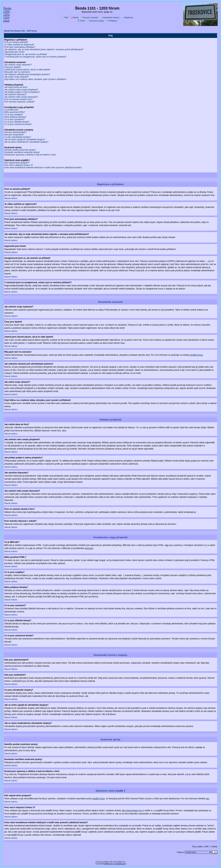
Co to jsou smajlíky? (14, 115)
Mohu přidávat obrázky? (15, 117)
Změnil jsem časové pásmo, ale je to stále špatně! (27, 70)
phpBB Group (196, 355)
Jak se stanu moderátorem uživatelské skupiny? (26, 142)
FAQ (65, 17)
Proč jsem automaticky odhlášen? (20, 47)
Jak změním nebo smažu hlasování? (21, 97)
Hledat (74, 17)
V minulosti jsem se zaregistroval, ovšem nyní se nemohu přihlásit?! (35, 57)
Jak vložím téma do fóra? (16, 87)
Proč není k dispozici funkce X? (19, 165)
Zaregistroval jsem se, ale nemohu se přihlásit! (26, 54)
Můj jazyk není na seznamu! (17, 72)
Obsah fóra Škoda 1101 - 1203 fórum (20, 31)
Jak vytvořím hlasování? (15, 95)
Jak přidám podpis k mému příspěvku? (22, 92)
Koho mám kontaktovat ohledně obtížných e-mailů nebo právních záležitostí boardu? (43, 168)
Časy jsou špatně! (13, 67)
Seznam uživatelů (89, 17)
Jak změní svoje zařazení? (17, 77)
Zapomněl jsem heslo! (14, 52)
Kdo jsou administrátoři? (15, 132)
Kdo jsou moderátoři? (14, 135)
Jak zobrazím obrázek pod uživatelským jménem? (27, 74)
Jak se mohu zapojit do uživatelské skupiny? (25, 140)
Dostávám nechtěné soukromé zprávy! (22, 152)
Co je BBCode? (11, 110)
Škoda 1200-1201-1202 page (7, 15)
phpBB (106, 862)
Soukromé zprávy (95, 21)
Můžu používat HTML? (15, 112)
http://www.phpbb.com (132, 811)
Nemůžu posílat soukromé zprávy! (20, 150)
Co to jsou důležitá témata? (17, 122)
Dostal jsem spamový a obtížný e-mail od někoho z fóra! (30, 155)
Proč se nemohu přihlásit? (16, 42)
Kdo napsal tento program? (17, 163)
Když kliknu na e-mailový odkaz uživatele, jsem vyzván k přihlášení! (35, 79)
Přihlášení (112, 21)
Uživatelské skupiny (110, 17)
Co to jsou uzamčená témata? (18, 124)
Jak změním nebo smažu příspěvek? (21, 90)
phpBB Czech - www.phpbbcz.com (115, 864)
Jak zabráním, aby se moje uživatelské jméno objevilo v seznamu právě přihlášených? (44, 50)
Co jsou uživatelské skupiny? (18, 137)
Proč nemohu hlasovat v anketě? (19, 102)
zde (207, 799)
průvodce (89, 548)
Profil (81, 21)
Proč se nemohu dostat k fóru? (18, 99)
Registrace (127, 17)
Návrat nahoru (11, 198)
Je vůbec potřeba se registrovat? (19, 45)
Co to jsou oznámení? (14, 119)
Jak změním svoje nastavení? (18, 65)
